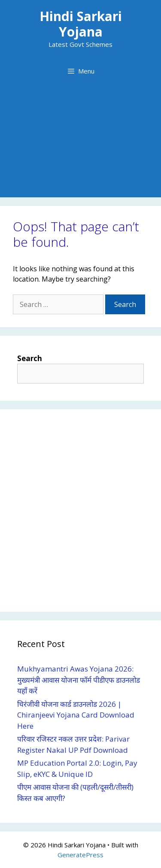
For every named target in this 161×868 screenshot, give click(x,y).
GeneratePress (80, 855)
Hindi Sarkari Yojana (81, 24)
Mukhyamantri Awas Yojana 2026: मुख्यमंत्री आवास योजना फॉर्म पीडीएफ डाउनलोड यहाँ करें (79, 680)
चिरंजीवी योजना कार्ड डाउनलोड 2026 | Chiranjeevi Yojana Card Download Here (76, 715)
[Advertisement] (80, 145)
